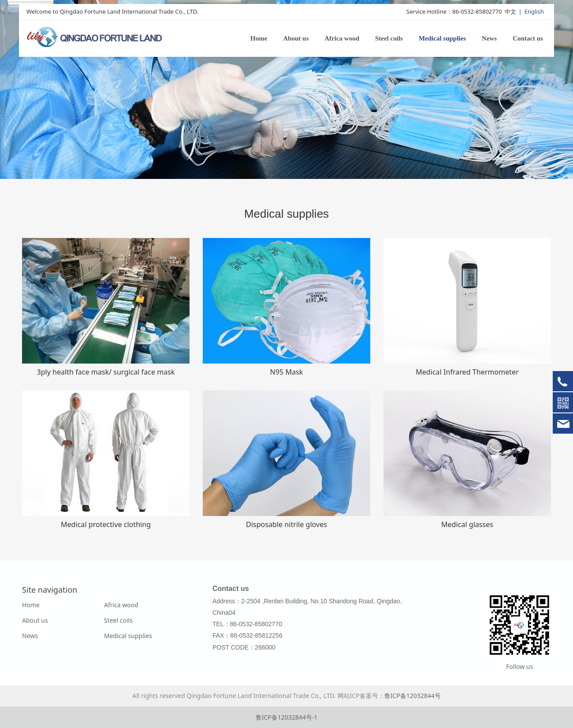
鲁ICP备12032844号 (413, 696)
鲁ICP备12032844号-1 (287, 717)
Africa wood (342, 39)
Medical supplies (442, 39)
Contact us (528, 39)
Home (259, 39)
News (489, 39)
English (534, 12)
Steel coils (389, 39)
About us (296, 39)
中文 (510, 12)
